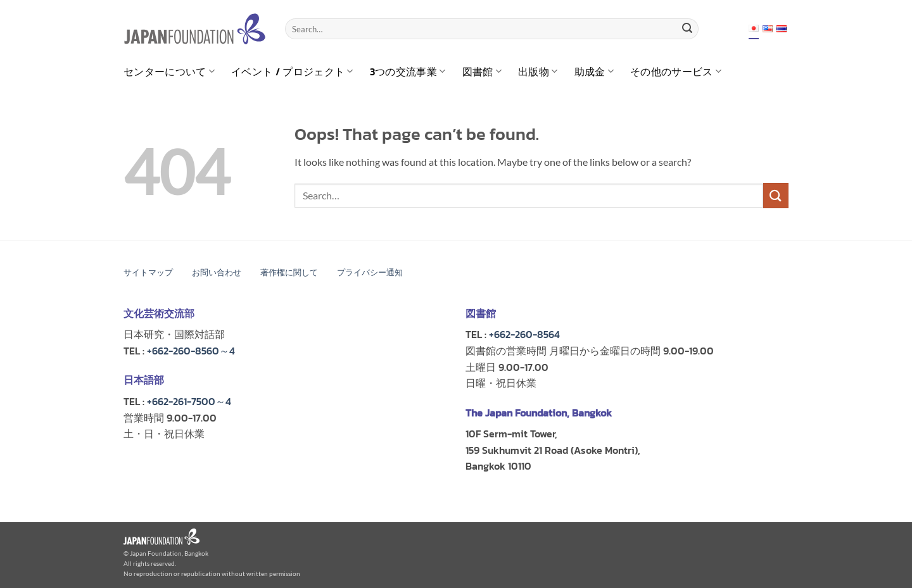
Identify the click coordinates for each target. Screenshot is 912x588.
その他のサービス (676, 72)
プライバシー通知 (370, 272)
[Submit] (687, 29)
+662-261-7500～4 (189, 401)
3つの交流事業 (408, 72)
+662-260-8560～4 (191, 351)
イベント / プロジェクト (292, 72)
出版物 (538, 72)
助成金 (594, 72)
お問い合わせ (217, 272)
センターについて (169, 72)
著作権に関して (289, 272)
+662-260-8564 (524, 334)
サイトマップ (148, 272)
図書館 (482, 72)
